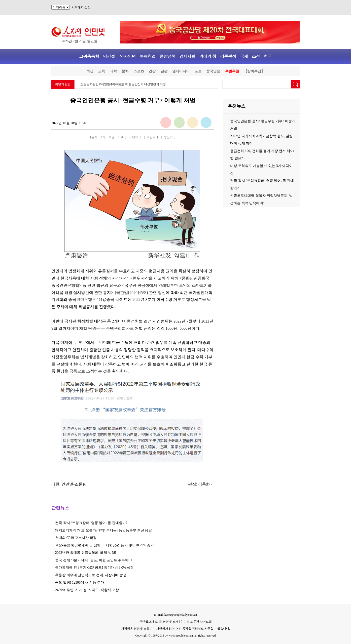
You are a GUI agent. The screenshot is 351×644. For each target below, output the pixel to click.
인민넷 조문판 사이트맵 (196, 622)
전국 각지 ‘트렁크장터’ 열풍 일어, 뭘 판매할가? (91, 523)
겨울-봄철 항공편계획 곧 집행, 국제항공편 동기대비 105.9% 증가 (105, 545)
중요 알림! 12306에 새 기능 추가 (80, 583)
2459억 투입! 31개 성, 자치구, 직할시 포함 (87, 590)
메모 (135, 137)
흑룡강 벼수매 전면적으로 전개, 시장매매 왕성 (91, 575)
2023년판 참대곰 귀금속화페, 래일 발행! (86, 553)
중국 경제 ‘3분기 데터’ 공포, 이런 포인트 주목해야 (93, 560)
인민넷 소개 (170, 622)
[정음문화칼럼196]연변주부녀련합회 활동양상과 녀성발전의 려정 (123, 84)
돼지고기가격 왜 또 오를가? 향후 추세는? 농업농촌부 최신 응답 (104, 530)
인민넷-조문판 (74, 484)
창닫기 (168, 137)
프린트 (151, 137)
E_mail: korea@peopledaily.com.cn (175, 615)
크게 (102, 137)
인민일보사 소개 (150, 622)
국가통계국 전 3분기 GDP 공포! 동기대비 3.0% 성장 (94, 568)
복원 (111, 137)
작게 (121, 137)
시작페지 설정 (81, 7)
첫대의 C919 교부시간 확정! (76, 538)
